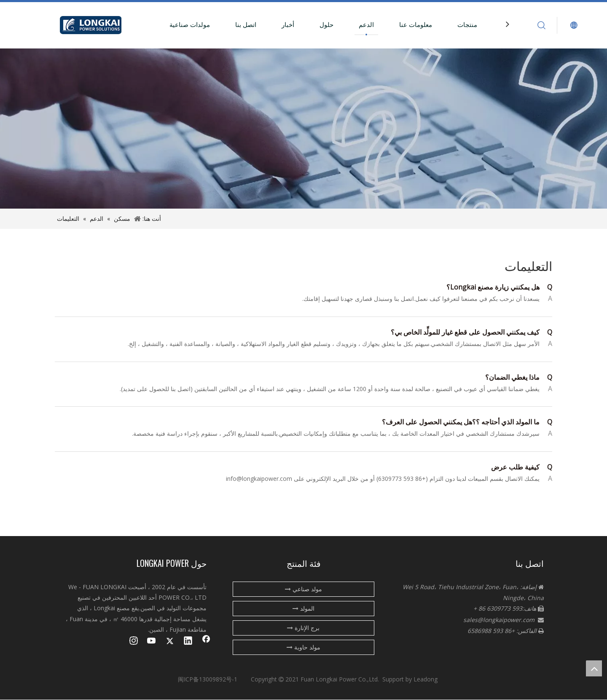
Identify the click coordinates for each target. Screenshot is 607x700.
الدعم (366, 24)
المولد (303, 608)
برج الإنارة (303, 628)
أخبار (288, 24)
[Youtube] (152, 641)
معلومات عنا (416, 24)
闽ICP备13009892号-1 (208, 679)
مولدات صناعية (190, 24)
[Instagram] (134, 641)
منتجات (467, 24)
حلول (326, 24)
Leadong (426, 679)
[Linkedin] (188, 641)
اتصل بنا (246, 24)
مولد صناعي (303, 589)
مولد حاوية (303, 647)
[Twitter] (170, 641)
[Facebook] (206, 641)
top (594, 668)
